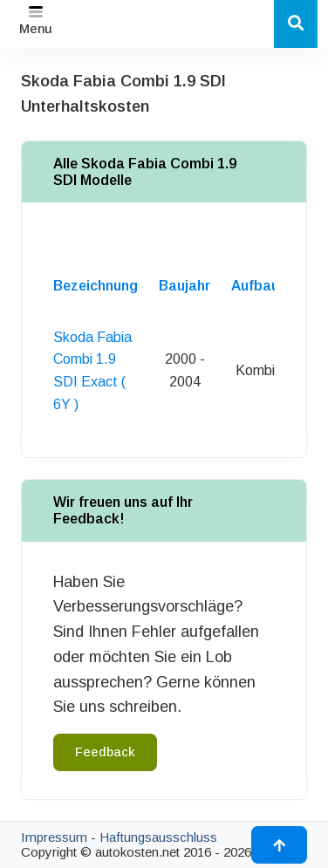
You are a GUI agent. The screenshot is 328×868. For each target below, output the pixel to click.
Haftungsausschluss (158, 837)
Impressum (54, 837)
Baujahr (184, 286)
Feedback (105, 752)
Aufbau (255, 286)
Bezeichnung (96, 286)
